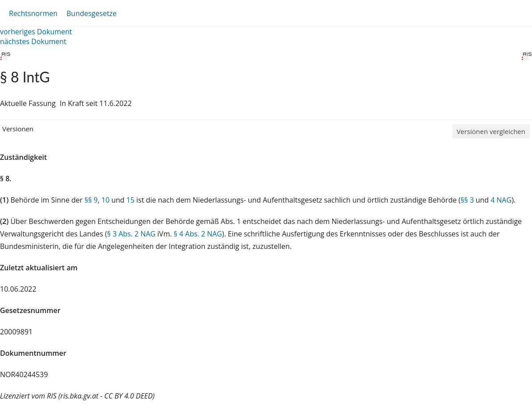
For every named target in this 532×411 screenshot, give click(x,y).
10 (106, 200)
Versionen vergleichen (491, 131)
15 (130, 200)
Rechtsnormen (33, 13)
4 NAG (501, 200)
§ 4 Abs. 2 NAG (198, 234)
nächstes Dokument (33, 41)
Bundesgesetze (91, 13)
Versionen (18, 129)
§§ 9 (91, 200)
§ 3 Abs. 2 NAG (132, 234)
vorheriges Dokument (36, 32)
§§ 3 (467, 200)
